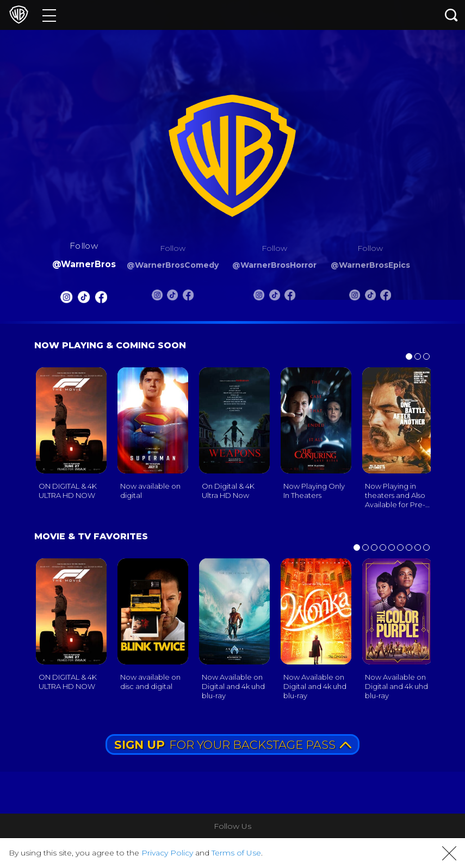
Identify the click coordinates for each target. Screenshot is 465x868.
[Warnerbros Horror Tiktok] (275, 297)
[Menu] (49, 15)
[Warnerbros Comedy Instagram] (157, 297)
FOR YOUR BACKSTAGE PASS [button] (233, 745)
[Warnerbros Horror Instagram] (259, 297)
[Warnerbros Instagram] (67, 299)
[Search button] (451, 15)
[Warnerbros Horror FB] (290, 297)
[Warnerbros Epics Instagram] (355, 297)
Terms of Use (236, 853)
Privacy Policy (167, 853)
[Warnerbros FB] (101, 299)
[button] (449, 853)
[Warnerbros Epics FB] (386, 297)
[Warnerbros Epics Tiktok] (370, 297)
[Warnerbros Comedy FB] (188, 297)
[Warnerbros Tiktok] (84, 299)
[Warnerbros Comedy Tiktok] (172, 297)
